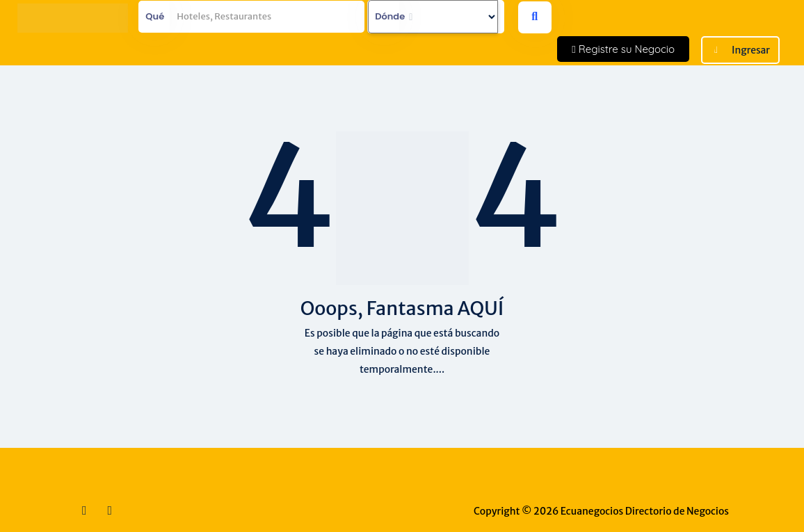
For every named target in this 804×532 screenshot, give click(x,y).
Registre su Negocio (623, 49)
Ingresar (751, 50)
